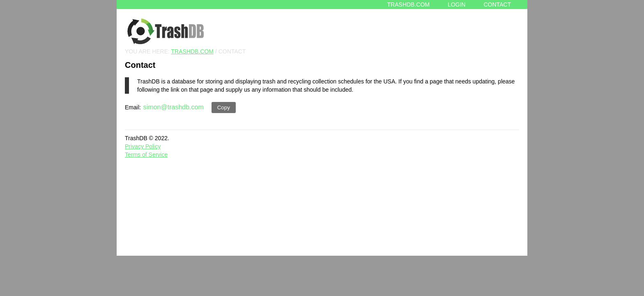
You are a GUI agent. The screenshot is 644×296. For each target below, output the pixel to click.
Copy (224, 108)
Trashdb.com (408, 5)
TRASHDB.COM (192, 51)
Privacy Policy (143, 146)
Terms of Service (146, 155)
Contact (497, 5)
